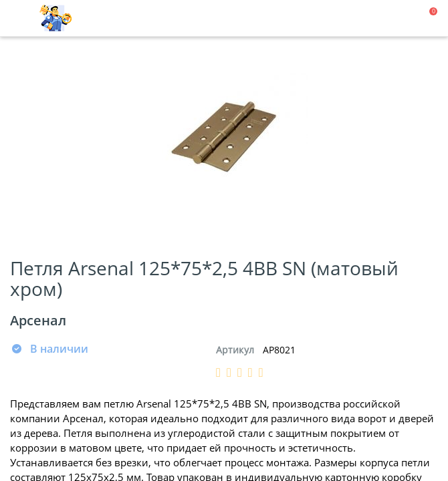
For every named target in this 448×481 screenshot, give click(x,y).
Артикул (235, 350)
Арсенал (38, 320)
